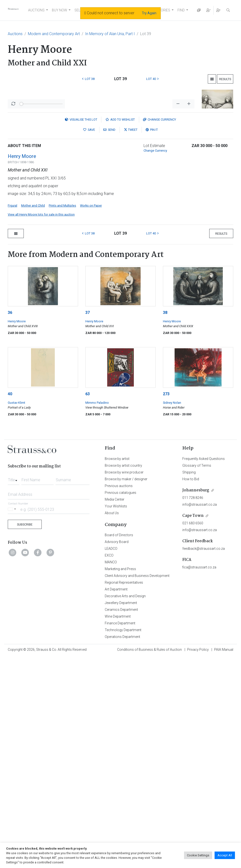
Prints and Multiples (62, 384)
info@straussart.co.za (200, 683)
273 (166, 572)
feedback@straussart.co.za (204, 727)
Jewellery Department (121, 781)
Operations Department (122, 815)
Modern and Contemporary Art (54, 34)
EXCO (109, 734)
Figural (12, 384)
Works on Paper (91, 384)
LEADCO (111, 727)
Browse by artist (117, 637)
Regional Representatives (124, 761)
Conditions (149, 828)
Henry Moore (22, 334)
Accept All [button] (225, 855)
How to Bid (191, 657)
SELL (78, 10)
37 (88, 491)
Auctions (15, 34)
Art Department (116, 767)
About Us (112, 691)
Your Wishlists (116, 684)
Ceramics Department (121, 788)
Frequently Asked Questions (204, 637)
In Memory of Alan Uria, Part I (110, 34)
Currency (160, 298)
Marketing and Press (120, 747)
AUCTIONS (36, 10)
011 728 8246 (193, 676)
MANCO (111, 740)
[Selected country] (13, 687)
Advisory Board (117, 720)
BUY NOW (60, 10)
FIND (181, 10)
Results (225, 79)
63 (88, 572)
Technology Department (123, 808)
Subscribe (25, 703)
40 (10, 572)
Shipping (189, 651)
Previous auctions (119, 664)
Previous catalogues (120, 671)
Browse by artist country (123, 644)
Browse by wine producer (124, 651)
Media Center (115, 678)
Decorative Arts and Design (125, 774)
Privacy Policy (198, 828)
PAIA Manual (224, 828)
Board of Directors (119, 713)
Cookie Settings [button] (198, 855)
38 (165, 491)
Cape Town (193, 694)
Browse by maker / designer (126, 657)
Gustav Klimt (16, 581)
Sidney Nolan (172, 581)
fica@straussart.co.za (199, 745)
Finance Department (120, 801)
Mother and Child (33, 384)
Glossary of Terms (197, 644)
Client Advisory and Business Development (137, 754)
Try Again (149, 13)
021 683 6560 (193, 701)
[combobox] (14, 657)
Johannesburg (196, 669)
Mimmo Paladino (97, 581)
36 (10, 491)
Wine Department (118, 795)
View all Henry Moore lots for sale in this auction (41, 393)
